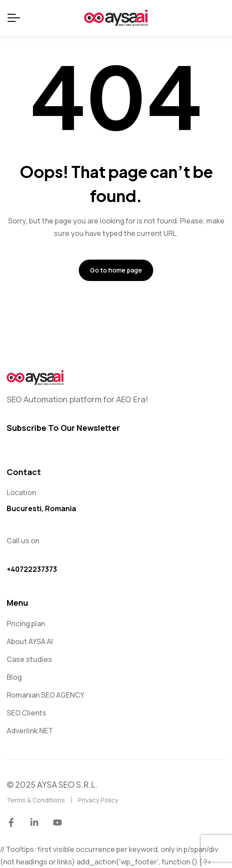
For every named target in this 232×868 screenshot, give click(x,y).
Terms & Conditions (36, 800)
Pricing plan (26, 624)
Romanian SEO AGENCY (45, 695)
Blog (14, 677)
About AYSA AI (30, 641)
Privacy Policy (98, 800)
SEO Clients (26, 713)
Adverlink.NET (30, 731)
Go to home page (116, 270)
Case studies (29, 659)
